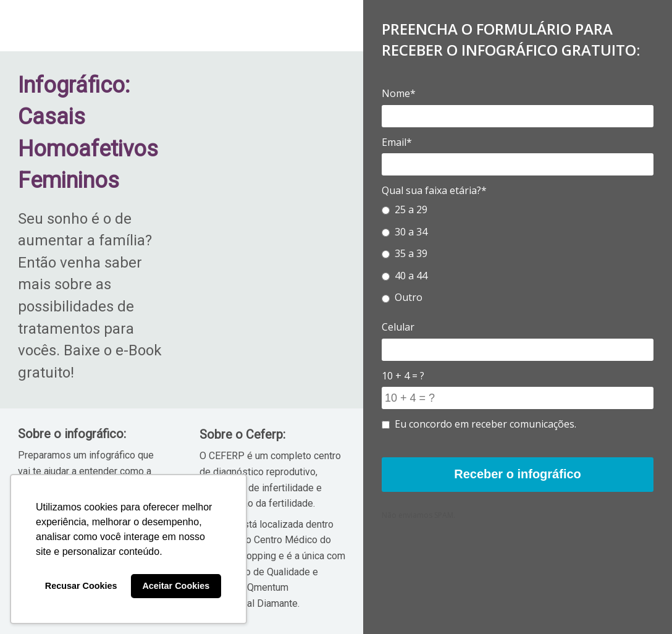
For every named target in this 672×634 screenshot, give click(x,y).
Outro (402, 297)
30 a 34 (405, 232)
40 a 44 (405, 276)
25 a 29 (405, 209)
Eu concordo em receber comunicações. (479, 424)
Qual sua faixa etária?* (434, 190)
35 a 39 (405, 253)
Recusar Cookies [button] (81, 586)
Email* (397, 142)
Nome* (399, 93)
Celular (398, 327)
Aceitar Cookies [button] (176, 586)
